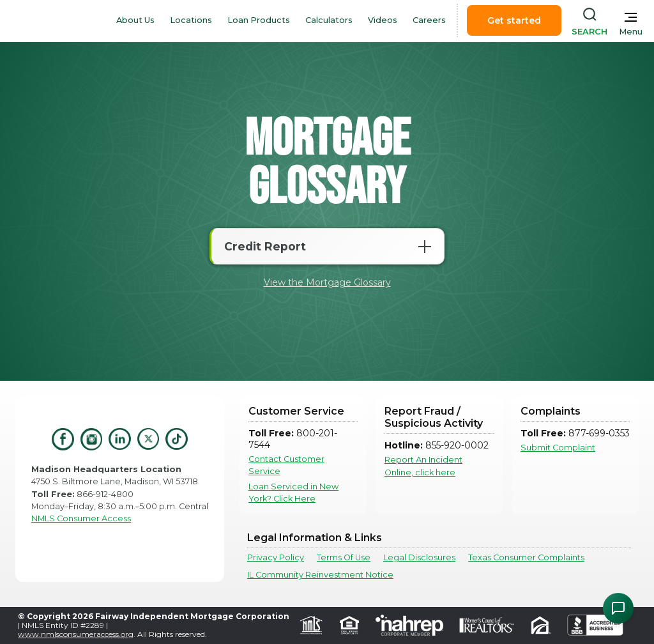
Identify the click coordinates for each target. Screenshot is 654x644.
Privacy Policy (276, 557)
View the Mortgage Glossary (327, 282)
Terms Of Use (344, 557)
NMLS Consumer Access (81, 518)
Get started (514, 20)
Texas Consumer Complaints (526, 557)
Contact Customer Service (286, 465)
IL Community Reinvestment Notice (320, 575)
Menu (631, 32)
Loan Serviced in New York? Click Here (293, 493)
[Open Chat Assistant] (618, 608)
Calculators (329, 20)
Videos (383, 20)
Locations (191, 20)
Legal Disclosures (419, 557)
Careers (429, 20)
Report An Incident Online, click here (423, 466)
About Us (135, 20)
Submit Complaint (558, 448)
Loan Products (259, 20)
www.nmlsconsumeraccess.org (76, 634)
